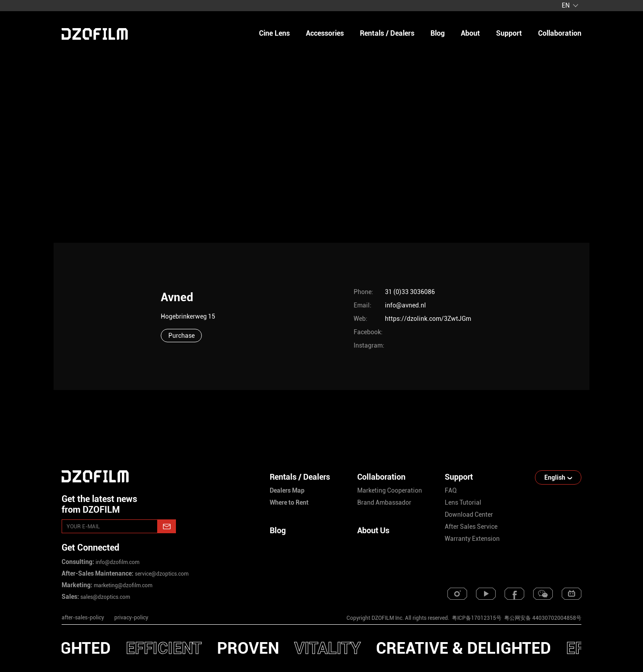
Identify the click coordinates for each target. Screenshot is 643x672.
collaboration (560, 33)
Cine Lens (274, 33)
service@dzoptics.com (161, 574)
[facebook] (514, 594)
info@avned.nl (405, 305)
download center (469, 514)
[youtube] (486, 594)
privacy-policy (131, 618)
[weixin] (543, 594)
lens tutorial (463, 502)
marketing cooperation (390, 490)
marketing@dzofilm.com (122, 585)
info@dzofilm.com (117, 562)
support (509, 33)
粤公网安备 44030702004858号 (542, 618)
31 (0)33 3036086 (410, 292)
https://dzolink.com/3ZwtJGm (428, 319)
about (470, 33)
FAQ (451, 490)
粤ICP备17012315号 (477, 618)
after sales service (471, 527)
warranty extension (472, 539)
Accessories (325, 33)
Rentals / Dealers (387, 33)
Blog (278, 530)
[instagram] (457, 594)
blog (438, 33)
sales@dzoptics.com (104, 597)
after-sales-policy (83, 618)
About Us (373, 530)
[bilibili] (572, 594)
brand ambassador (384, 502)
